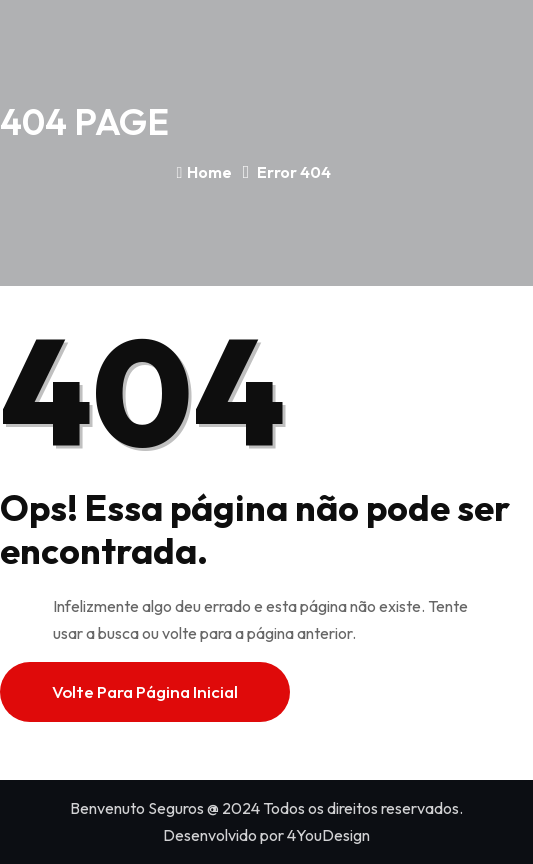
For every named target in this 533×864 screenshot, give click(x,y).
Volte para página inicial (145, 691)
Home (205, 172)
